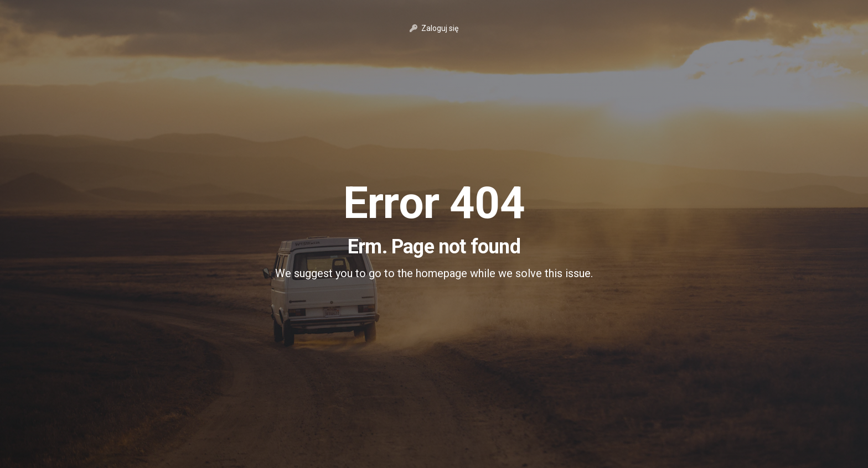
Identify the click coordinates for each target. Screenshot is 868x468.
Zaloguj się (434, 28)
